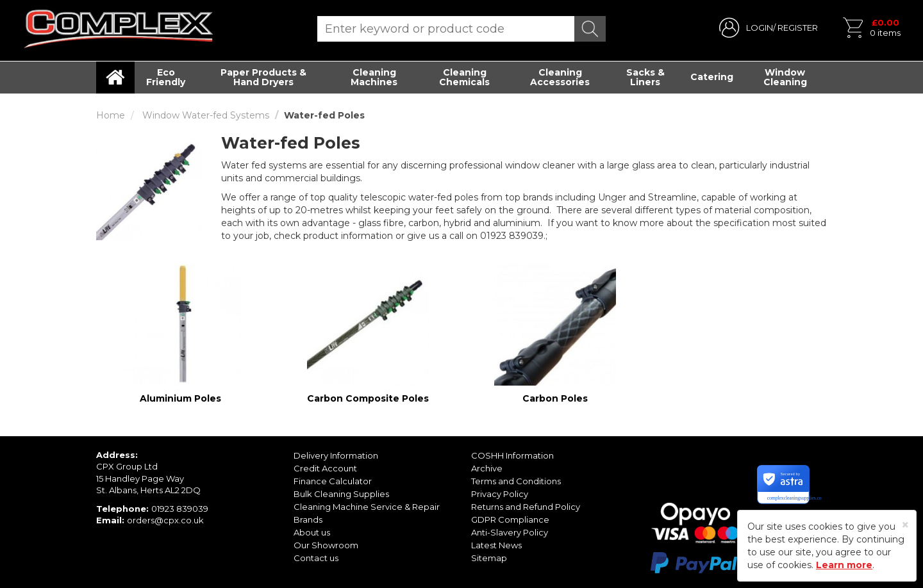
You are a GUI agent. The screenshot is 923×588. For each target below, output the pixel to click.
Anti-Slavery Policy (510, 532)
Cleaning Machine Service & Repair (367, 507)
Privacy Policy (500, 494)
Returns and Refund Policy (526, 507)
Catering (712, 77)
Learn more (844, 565)
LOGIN (760, 28)
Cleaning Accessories (560, 77)
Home (111, 115)
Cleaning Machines (374, 77)
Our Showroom (326, 545)
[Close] (905, 525)
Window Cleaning (785, 77)
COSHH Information (512, 455)
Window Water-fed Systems (206, 115)
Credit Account (325, 468)
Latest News (496, 545)
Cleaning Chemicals (464, 77)
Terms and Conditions (516, 481)
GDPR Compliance (510, 519)
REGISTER (798, 28)
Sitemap (489, 558)
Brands (308, 519)
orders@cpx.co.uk (165, 520)
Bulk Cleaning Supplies (341, 494)
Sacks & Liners (645, 77)
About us (312, 532)
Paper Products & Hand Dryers (263, 77)
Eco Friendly (166, 77)
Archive (487, 468)
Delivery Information (336, 455)
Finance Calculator (333, 481)
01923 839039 (180, 509)
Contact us (316, 558)
